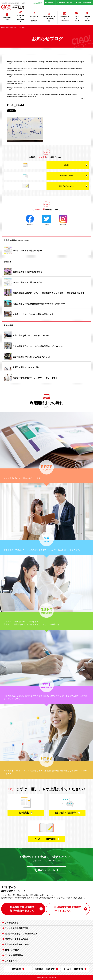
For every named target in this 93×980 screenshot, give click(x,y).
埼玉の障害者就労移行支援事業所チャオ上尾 (13, 3)
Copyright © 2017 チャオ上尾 (47, 978)
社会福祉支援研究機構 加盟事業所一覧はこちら (23, 909)
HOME (3, 28)
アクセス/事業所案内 (14, 955)
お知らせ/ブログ (12, 950)
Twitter (47, 220)
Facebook (30, 220)
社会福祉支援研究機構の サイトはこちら (68, 909)
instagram (63, 220)
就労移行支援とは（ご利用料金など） (49, 19)
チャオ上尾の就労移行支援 (20, 19)
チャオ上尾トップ (13, 923)
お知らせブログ (77, 19)
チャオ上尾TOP (7, 19)
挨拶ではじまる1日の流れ (34, 19)
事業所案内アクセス (87, 19)
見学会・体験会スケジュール (65, 19)
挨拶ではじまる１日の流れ (16, 939)
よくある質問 (38, 3)
